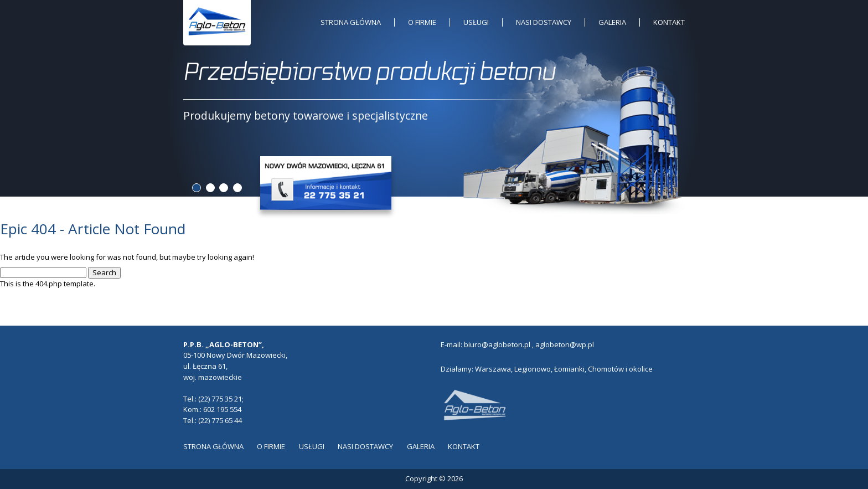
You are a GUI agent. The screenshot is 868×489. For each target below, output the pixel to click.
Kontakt (669, 22)
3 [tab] (224, 188)
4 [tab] (237, 188)
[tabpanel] (434, 91)
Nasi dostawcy (544, 22)
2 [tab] (210, 188)
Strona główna (351, 22)
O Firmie (422, 22)
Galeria (612, 22)
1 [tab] (197, 188)
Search (104, 272)
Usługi (476, 22)
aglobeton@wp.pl (565, 344)
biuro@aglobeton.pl (497, 344)
